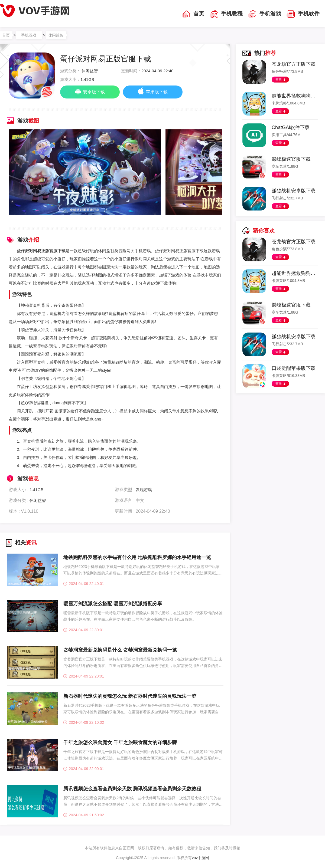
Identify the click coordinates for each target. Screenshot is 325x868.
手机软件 (303, 14)
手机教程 (226, 14)
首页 (193, 14)
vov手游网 (200, 858)
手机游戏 (265, 14)
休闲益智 (56, 35)
